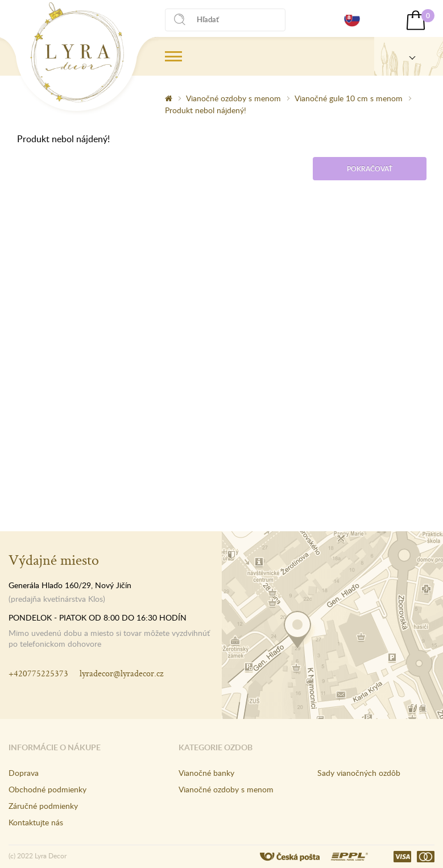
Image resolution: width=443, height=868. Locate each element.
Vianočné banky (206, 773)
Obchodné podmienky (47, 789)
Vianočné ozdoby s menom (233, 98)
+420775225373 (38, 673)
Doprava (24, 773)
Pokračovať (370, 169)
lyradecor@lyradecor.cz (121, 673)
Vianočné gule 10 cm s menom (349, 98)
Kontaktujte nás (36, 822)
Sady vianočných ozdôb (359, 773)
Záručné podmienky (43, 806)
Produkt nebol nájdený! (206, 110)
